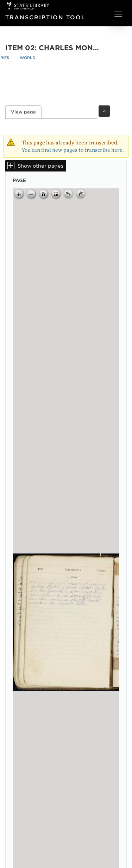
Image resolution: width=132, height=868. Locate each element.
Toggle (104, 111)
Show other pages (40, 166)
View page (26, 112)
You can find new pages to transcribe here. (73, 150)
